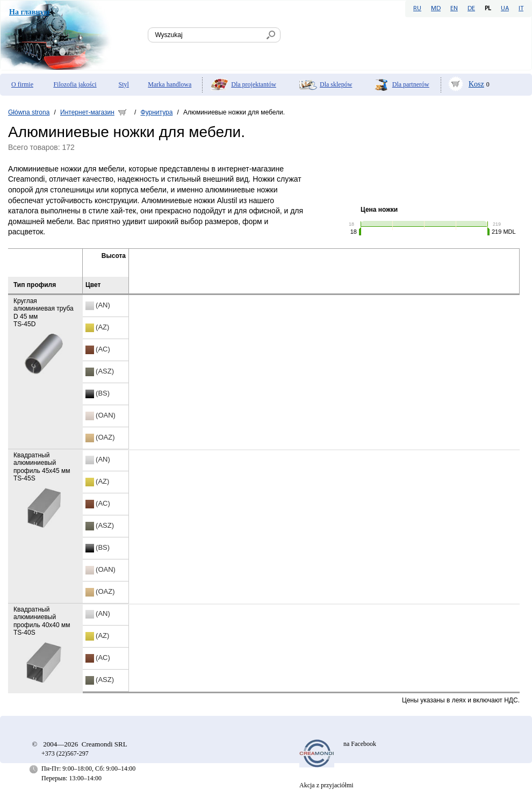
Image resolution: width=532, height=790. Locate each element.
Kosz (476, 84)
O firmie (22, 84)
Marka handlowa (170, 84)
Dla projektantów (254, 84)
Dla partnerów (411, 84)
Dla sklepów (336, 84)
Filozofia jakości (75, 84)
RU (417, 9)
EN (454, 9)
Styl (124, 84)
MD (436, 9)
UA (505, 9)
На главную (29, 12)
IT (521, 9)
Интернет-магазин (87, 112)
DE (471, 9)
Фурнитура (157, 112)
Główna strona (29, 112)
